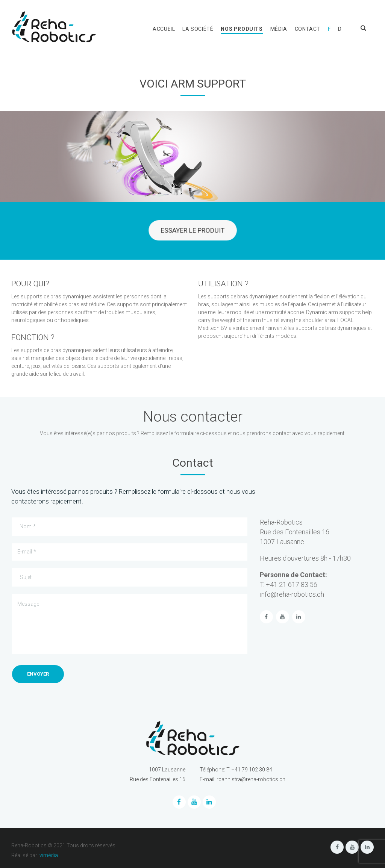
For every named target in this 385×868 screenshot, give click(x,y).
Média (279, 29)
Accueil (164, 29)
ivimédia (48, 855)
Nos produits (242, 29)
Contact (308, 29)
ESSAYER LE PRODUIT (192, 231)
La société (198, 29)
